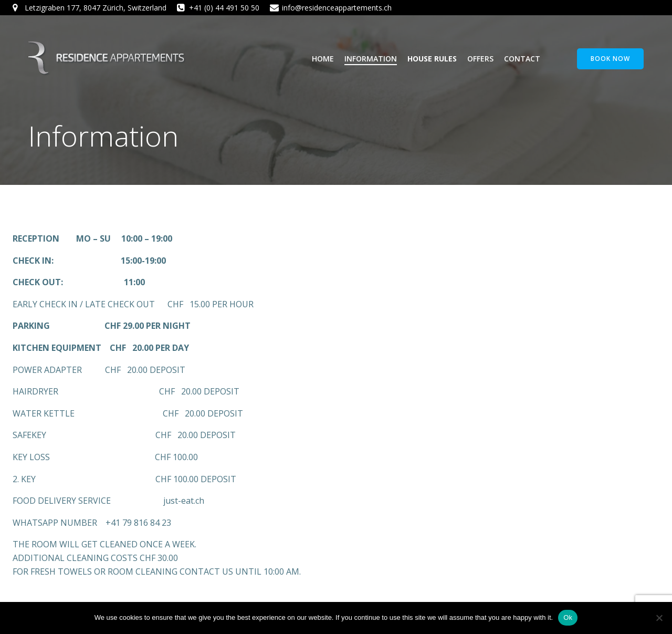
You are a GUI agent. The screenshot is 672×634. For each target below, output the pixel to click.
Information (371, 59)
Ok (568, 617)
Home (323, 59)
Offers (480, 59)
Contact (522, 59)
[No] (659, 618)
